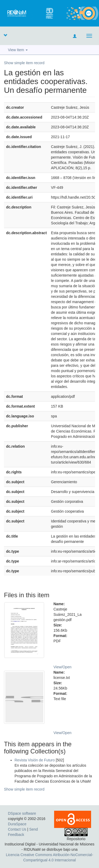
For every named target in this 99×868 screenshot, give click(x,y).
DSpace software (22, 813)
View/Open (63, 667)
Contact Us (17, 829)
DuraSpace (17, 824)
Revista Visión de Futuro (35, 760)
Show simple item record (24, 63)
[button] (5, 35)
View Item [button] (18, 50)
